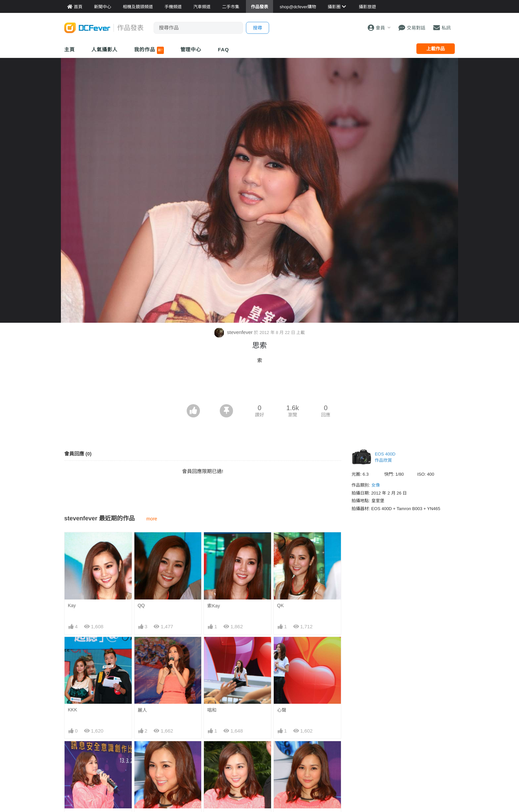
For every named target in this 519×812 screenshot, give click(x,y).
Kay (72, 605)
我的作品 (149, 50)
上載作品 (436, 49)
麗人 (142, 710)
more (152, 519)
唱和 (212, 710)
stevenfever (234, 332)
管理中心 (191, 49)
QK (280, 605)
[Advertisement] (259, 386)
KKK (72, 710)
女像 (376, 485)
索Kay (213, 606)
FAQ (223, 49)
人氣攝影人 (105, 49)
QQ (141, 605)
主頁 (70, 49)
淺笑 (212, 753)
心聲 (282, 710)
